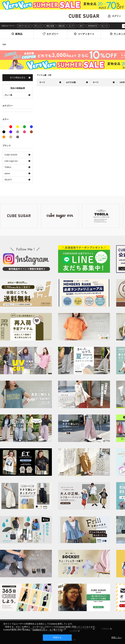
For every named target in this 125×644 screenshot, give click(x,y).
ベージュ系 (11, 137)
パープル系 (11, 132)
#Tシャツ (38, 26)
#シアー (72, 26)
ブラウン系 (31, 132)
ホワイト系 (5, 126)
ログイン (117, 16)
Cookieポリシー (40, 630)
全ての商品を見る (18, 78)
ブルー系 (31, 127)
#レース (105, 26)
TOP (4, 45)
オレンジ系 (4, 137)
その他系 (18, 137)
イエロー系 (18, 127)
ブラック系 (4, 132)
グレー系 (18, 132)
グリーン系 (24, 127)
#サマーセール (24, 26)
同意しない (117, 638)
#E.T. (82, 26)
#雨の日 (62, 26)
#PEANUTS (93, 26)
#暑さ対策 (50, 26)
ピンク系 (24, 132)
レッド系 (11, 127)
